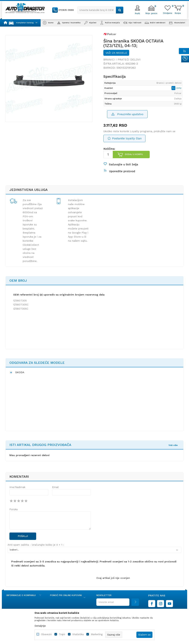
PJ (174, 88)
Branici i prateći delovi (122, 60)
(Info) (179, 88)
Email (55, 487)
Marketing (97, 634)
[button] (100, 10)
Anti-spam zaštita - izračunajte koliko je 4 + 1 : (36, 545)
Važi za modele (116, 53)
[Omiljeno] (168, 13)
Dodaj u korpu (134, 154)
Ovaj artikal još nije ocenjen (113, 578)
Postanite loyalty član (127, 138)
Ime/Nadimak (17, 487)
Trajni (62, 634)
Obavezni (46, 634)
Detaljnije (40, 626)
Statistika (78, 634)
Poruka (13, 509)
